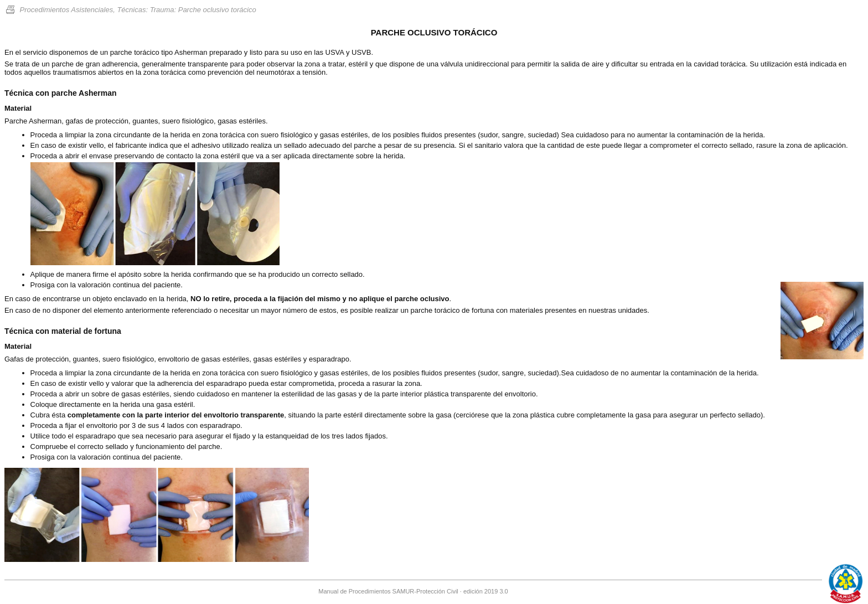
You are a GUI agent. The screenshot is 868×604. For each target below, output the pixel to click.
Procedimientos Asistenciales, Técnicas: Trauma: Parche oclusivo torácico (130, 10)
